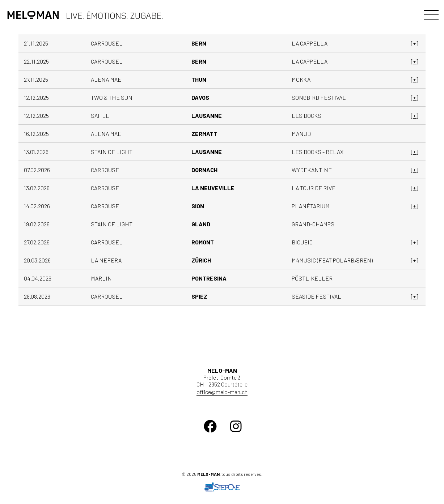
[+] (415, 43)
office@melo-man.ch (222, 392)
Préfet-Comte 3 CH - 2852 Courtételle (222, 377)
